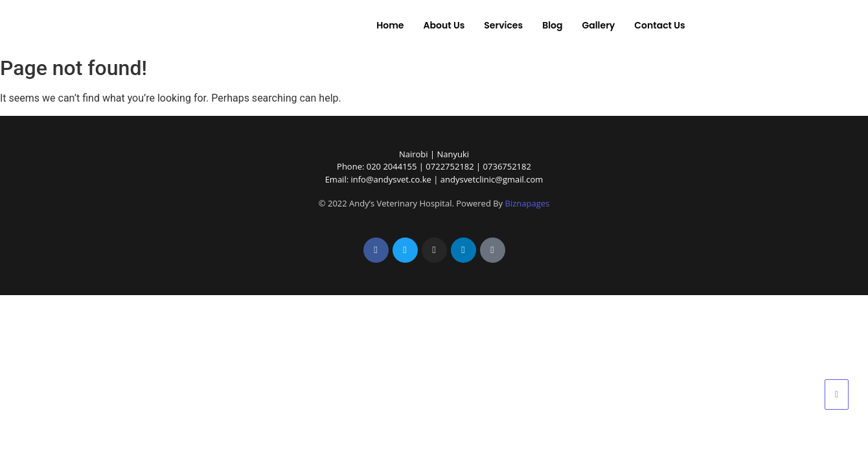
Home (390, 25)
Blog (552, 25)
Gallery (598, 25)
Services (503, 25)
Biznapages (528, 203)
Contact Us (659, 25)
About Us (444, 25)
